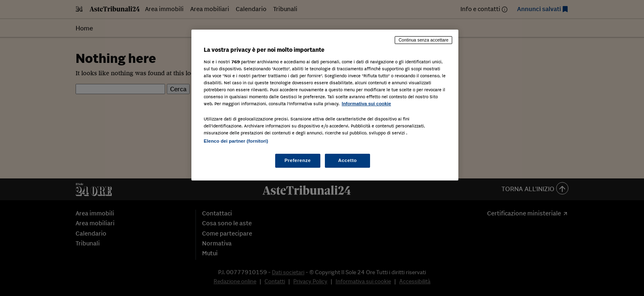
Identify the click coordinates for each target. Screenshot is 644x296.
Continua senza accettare (423, 40)
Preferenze (298, 160)
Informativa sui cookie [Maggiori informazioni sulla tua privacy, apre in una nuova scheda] (366, 104)
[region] (325, 105)
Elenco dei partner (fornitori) (236, 141)
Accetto (347, 160)
